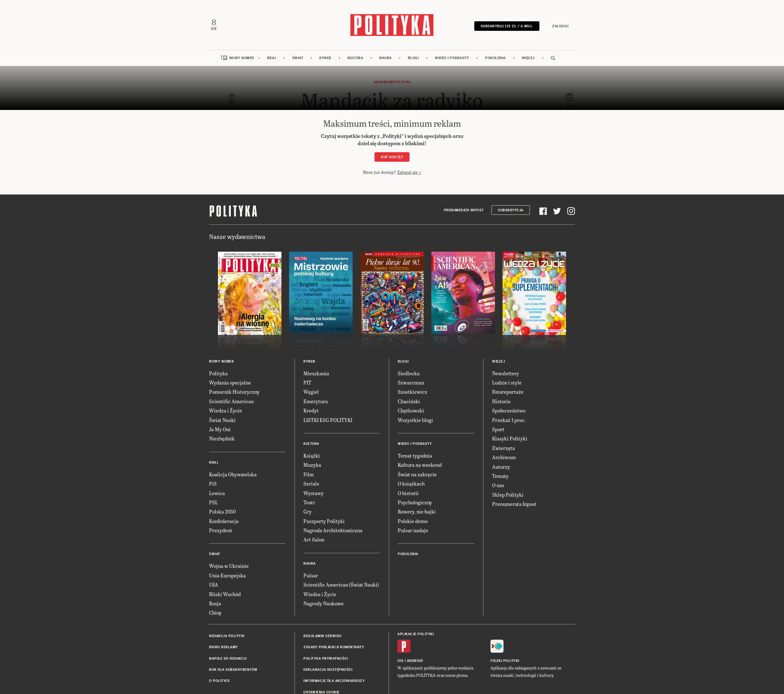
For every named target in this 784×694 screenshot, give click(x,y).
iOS (401, 660)
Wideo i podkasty (452, 57)
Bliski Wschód (225, 593)
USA (214, 584)
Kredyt (311, 410)
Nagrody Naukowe (324, 603)
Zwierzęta (504, 447)
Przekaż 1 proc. (509, 419)
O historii (408, 492)
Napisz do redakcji (228, 658)
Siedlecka (409, 373)
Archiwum (504, 456)
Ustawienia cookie (321, 692)
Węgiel (311, 391)
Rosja (215, 603)
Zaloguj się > (409, 171)
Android (415, 660)
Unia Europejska (227, 575)
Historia (501, 401)
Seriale (311, 483)
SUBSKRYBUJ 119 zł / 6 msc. (507, 26)
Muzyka (312, 464)
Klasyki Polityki (510, 438)
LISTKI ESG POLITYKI (328, 419)
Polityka (218, 373)
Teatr (309, 502)
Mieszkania (316, 373)
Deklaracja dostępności (328, 669)
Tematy (500, 475)
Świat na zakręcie (417, 474)
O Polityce (219, 680)
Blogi (413, 57)
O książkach (411, 483)
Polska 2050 (222, 511)
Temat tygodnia (415, 455)
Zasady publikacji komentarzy (334, 646)
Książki (312, 455)
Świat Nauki (222, 419)
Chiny (215, 612)
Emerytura (316, 401)
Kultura (355, 57)
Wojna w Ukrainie (229, 565)
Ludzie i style (507, 382)
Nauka (385, 57)
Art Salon (314, 539)
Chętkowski (411, 410)
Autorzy (501, 466)
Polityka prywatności (326, 658)
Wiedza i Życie (226, 410)
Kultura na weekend (420, 464)
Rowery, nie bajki (417, 511)
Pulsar (311, 575)
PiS (213, 483)
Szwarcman (411, 382)
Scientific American (231, 401)
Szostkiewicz (412, 391)
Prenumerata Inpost (464, 210)
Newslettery (506, 373)
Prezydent (221, 530)
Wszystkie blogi (415, 419)
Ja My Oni (220, 429)
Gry (308, 511)
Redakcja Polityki (227, 635)
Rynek (325, 57)
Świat (298, 57)
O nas (498, 484)
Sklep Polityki (508, 494)
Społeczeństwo (509, 410)
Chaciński (409, 401)
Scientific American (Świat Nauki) (341, 584)
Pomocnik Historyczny (234, 391)
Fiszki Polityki (505, 660)
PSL (213, 502)
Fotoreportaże (508, 391)
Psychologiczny (415, 502)
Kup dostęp (392, 156)
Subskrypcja (511, 210)
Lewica (217, 492)
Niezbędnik (222, 438)
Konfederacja (224, 520)
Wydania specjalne (230, 382)
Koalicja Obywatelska (233, 474)
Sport (498, 429)
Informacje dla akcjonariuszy (334, 680)
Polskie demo (413, 520)
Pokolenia (495, 57)
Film (309, 474)
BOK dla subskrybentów (233, 669)
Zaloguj (561, 26)
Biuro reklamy (223, 646)
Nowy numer (242, 57)
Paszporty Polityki (324, 520)
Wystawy (314, 492)
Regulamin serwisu (322, 635)
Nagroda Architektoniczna (333, 530)
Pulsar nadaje (413, 530)
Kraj (272, 57)
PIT (307, 382)
